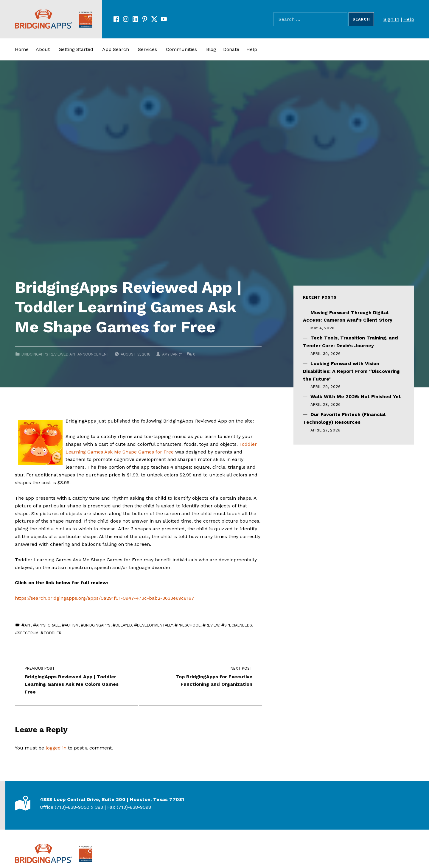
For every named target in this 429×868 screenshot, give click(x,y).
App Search (116, 49)
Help (409, 19)
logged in (56, 748)
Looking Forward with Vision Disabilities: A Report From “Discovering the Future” (351, 371)
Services (147, 49)
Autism (72, 625)
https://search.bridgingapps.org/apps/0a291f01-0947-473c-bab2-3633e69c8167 (105, 598)
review (212, 625)
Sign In (391, 19)
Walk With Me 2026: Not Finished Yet (356, 396)
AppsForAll (48, 625)
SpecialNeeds (238, 625)
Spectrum (28, 633)
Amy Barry (172, 354)
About (43, 49)
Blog (211, 49)
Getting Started (76, 49)
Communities (181, 49)
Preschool (189, 625)
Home (22, 49)
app (28, 625)
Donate (231, 49)
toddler (52, 633)
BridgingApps (97, 625)
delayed (124, 625)
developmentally (155, 625)
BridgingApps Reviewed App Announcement (65, 354)
